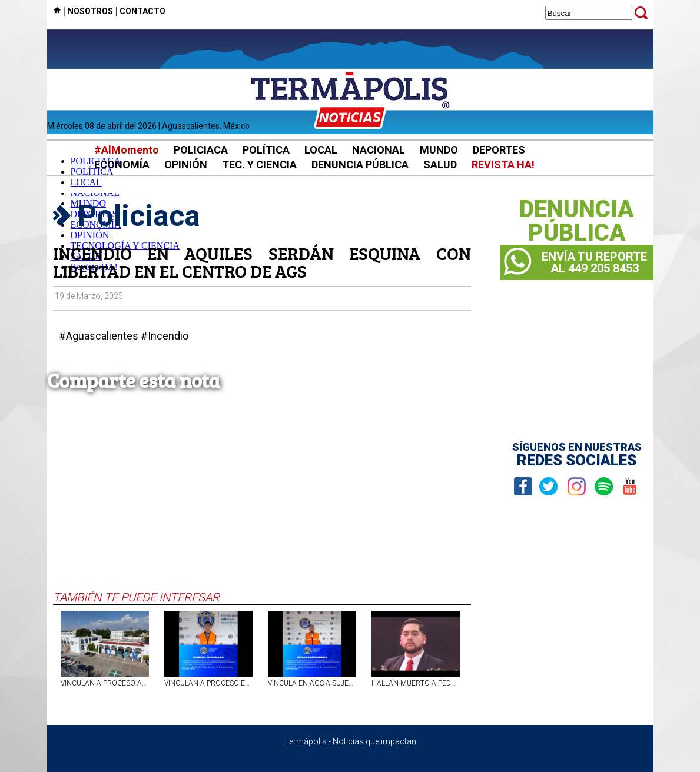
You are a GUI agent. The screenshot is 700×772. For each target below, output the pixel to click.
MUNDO (439, 150)
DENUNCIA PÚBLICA (360, 164)
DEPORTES (499, 150)
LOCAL (321, 150)
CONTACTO (142, 11)
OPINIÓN (186, 164)
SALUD (440, 164)
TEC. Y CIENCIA (259, 164)
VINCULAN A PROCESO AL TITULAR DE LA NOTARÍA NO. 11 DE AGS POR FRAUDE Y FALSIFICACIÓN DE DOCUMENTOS (105, 683)
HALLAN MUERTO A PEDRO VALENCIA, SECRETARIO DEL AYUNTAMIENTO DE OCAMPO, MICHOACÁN (416, 683)
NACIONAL (379, 150)
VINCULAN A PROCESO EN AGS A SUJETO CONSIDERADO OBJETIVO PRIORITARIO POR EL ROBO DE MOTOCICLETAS (208, 683)
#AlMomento (127, 150)
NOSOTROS (90, 11)
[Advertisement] (262, 502)
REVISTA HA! (503, 164)
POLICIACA (201, 150)
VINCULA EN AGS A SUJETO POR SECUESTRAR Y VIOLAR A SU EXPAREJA (312, 683)
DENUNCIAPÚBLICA (577, 221)
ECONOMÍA (122, 164)
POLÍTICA (266, 150)
